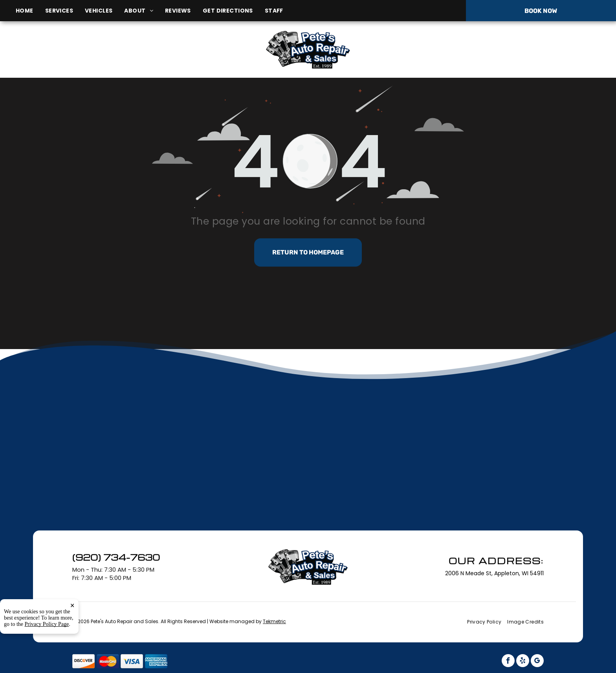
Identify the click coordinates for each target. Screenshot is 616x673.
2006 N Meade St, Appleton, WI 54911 (106, 58)
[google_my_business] (537, 662)
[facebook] (508, 662)
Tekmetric (274, 621)
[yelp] (523, 662)
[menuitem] (30, 11)
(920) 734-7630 (515, 49)
